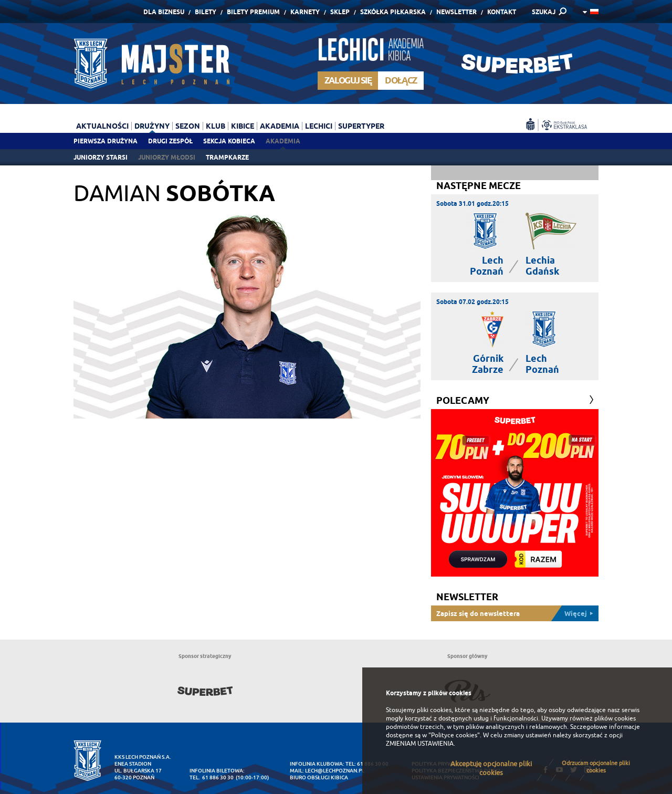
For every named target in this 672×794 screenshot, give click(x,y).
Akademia (283, 141)
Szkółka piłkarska (393, 12)
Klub (216, 126)
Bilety (206, 12)
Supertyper (361, 126)
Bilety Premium (253, 12)
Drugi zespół (170, 141)
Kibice (243, 126)
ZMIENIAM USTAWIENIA (420, 744)
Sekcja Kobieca (229, 141)
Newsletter (456, 12)
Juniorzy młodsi (167, 157)
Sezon (188, 126)
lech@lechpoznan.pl (335, 771)
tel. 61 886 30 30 (212, 777)
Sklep (340, 12)
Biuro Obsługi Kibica (319, 777)
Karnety (305, 12)
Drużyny (152, 126)
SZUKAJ (544, 12)
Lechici (319, 126)
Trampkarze (227, 157)
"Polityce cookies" (454, 735)
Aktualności (102, 126)
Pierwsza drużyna (106, 141)
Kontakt (502, 12)
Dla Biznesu (164, 12)
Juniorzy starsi (101, 157)
